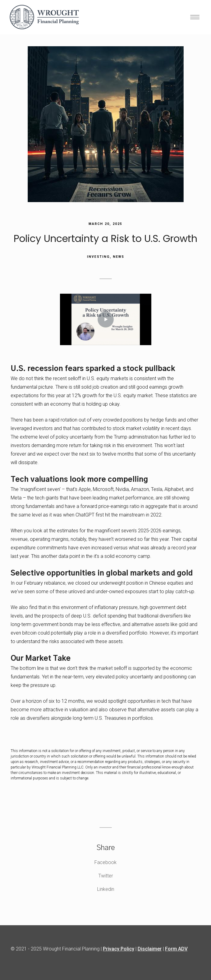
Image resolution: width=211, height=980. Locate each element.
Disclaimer (150, 949)
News (119, 257)
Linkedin (106, 889)
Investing (98, 257)
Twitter (106, 876)
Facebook (105, 862)
